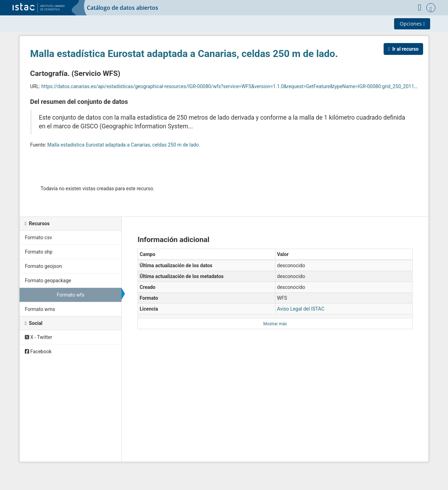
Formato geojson (43, 266)
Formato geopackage (48, 280)
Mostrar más (275, 324)
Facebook (38, 351)
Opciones (412, 24)
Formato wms (40, 309)
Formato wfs (71, 295)
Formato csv (38, 237)
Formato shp (39, 252)
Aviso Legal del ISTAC (301, 309)
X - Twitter (38, 337)
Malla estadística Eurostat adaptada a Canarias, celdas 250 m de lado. (184, 54)
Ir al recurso (403, 49)
